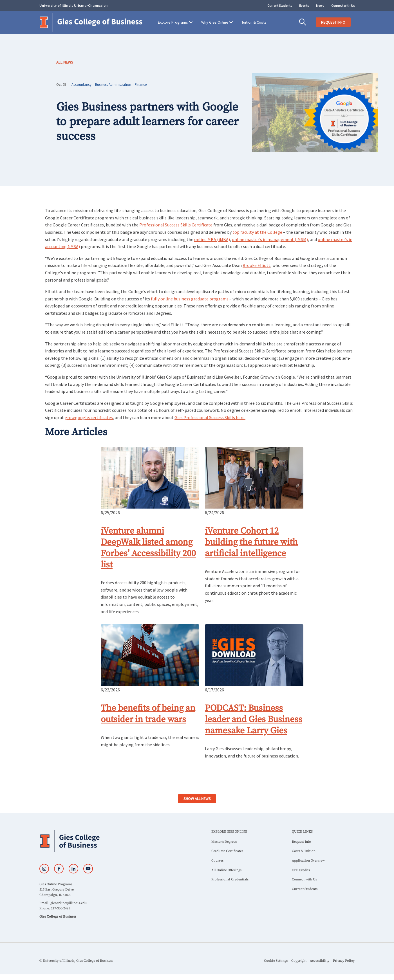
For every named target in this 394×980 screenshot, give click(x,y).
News (320, 5)
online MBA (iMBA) (212, 239)
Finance (141, 84)
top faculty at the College (257, 232)
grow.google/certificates (89, 417)
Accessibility (320, 961)
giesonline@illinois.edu (69, 903)
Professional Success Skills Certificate (176, 225)
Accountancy (81, 84)
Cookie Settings (276, 961)
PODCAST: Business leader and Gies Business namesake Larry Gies (254, 720)
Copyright (299, 961)
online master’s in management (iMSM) (270, 239)
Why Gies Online (215, 22)
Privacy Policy (344, 961)
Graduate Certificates (227, 851)
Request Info (301, 842)
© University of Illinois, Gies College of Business (76, 961)
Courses (217, 861)
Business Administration (113, 84)
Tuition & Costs (254, 22)
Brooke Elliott (257, 265)
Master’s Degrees (224, 842)
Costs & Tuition (304, 851)
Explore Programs (173, 22)
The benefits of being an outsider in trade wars (148, 714)
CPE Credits (301, 870)
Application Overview (308, 861)
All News (65, 62)
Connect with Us (343, 5)
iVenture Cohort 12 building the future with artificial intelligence (251, 542)
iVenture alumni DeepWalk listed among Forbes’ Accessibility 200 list (148, 548)
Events (304, 5)
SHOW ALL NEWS (197, 799)
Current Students (280, 5)
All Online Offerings (226, 870)
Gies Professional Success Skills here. (210, 417)
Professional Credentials (230, 879)
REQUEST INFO (333, 22)
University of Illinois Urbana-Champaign (74, 5)
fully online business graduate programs (190, 299)
